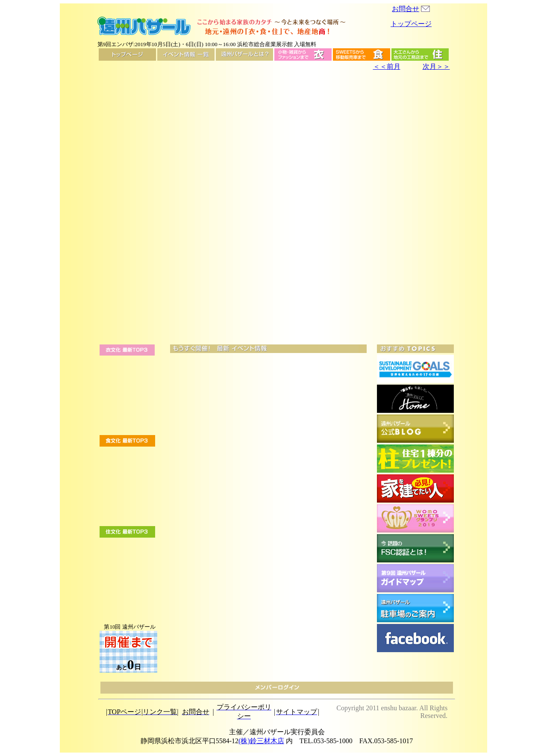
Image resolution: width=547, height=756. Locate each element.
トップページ (411, 24)
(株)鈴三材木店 (261, 741)
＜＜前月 (387, 66)
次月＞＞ (436, 66)
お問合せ (406, 9)
